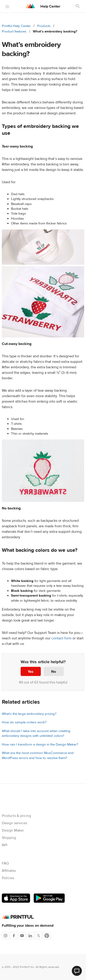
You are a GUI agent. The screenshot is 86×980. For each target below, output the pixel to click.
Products (44, 26)
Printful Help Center (16, 26)
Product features (14, 31)
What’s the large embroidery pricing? (29, 714)
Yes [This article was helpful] (31, 672)
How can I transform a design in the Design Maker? (40, 744)
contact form (61, 638)
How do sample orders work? (24, 722)
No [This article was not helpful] (54, 672)
